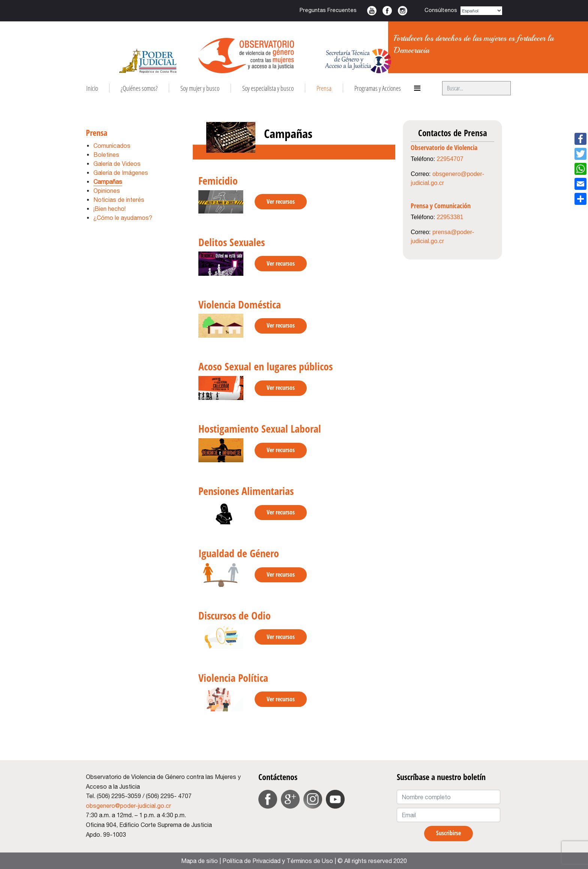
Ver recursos (281, 201)
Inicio (92, 88)
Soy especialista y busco (268, 88)
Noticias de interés (119, 200)
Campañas (108, 182)
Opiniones (107, 191)
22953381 (450, 217)
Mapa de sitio (199, 861)
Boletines (106, 155)
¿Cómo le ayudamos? (123, 218)
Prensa (324, 88)
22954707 (450, 159)
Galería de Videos (117, 164)
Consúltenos (441, 10)
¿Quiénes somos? (139, 88)
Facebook (387, 11)
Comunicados (112, 146)
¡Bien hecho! (109, 209)
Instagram (403, 11)
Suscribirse (448, 833)
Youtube (372, 11)
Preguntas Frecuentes (328, 10)
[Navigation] (417, 88)
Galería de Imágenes (121, 173)
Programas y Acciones (378, 88)
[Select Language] (481, 11)
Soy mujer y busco (200, 88)
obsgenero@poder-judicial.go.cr (128, 806)
